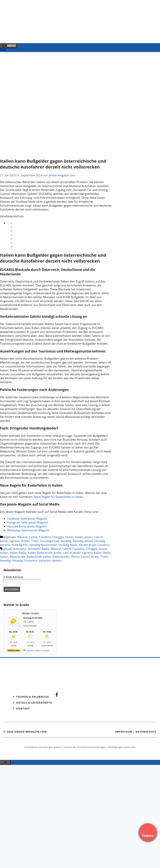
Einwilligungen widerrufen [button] (122, 747)
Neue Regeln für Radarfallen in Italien (58, 497)
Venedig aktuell (83, 541)
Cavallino (45, 537)
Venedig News (68, 545)
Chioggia (58, 537)
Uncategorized (50, 541)
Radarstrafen (61, 557)
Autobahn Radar (39, 549)
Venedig (66, 541)
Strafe (95, 557)
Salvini (85, 557)
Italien (79, 537)
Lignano (15, 541)
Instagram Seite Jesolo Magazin (28, 522)
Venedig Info (20, 545)
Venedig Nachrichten (43, 545)
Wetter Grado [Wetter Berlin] (30, 613)
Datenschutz (146, 732)
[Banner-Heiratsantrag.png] (72, 37)
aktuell (7, 549)
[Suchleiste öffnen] (3, 50)
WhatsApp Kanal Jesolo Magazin (28, 530)
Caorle (33, 537)
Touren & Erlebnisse (33, 697)
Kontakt (23, 708)
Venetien (45, 561)
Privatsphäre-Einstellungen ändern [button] (43, 747)
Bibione (22, 537)
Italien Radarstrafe (40, 553)
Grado (69, 537)
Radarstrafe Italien (39, 557)
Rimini (26, 541)
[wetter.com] (14, 651)
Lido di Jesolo (72, 553)
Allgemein (9, 537)
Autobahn (20, 549)
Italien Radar (18, 553)
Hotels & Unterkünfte (34, 703)
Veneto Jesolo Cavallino (94, 545)
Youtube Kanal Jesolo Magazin (27, 526)
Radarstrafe (17, 557)
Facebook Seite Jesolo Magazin (27, 519)
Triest (35, 541)
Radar (98, 553)
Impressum (124, 732)
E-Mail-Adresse (13, 577)
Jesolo (89, 537)
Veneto (57, 561)
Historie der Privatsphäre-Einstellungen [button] (85, 747)
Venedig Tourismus (25, 561)
